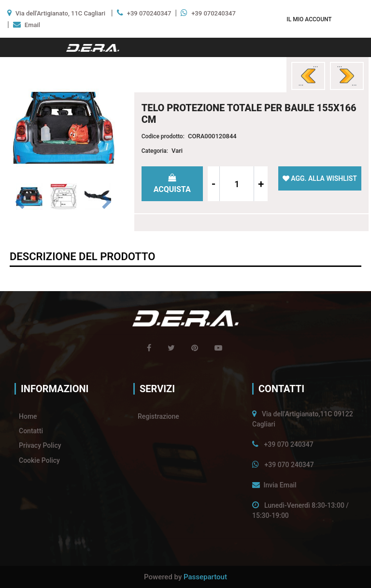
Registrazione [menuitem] (158, 416)
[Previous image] (20, 203)
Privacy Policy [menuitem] (40, 445)
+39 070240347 (149, 13)
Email (32, 25)
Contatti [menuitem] (31, 431)
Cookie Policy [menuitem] (39, 460)
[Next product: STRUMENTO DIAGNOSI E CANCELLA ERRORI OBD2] (347, 76)
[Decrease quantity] (214, 184)
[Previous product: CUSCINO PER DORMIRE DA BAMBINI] (308, 76)
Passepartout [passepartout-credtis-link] (205, 577)
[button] (64, 127)
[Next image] (107, 203)
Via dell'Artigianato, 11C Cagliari (60, 13)
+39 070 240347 (288, 444)
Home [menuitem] (28, 416)
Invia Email (280, 485)
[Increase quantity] (261, 184)
